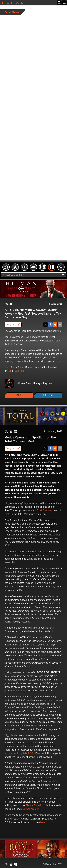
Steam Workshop (35, 805)
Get (19, 395)
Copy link (13, 325)
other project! (32, 809)
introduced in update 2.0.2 (19, 753)
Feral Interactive (12, 3)
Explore (48, 395)
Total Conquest (45, 510)
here (43, 822)
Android (20, 371)
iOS (10, 371)
